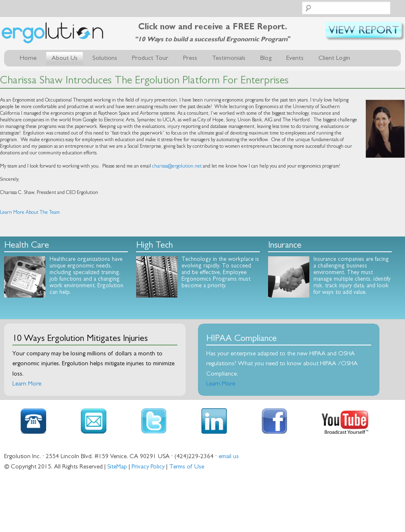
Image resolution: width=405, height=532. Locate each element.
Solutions (105, 59)
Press (190, 59)
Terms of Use (187, 467)
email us (229, 457)
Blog (266, 59)
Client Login (334, 59)
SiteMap (117, 467)
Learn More (27, 384)
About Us (65, 59)
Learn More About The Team (30, 213)
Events (295, 59)
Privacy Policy (148, 467)
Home (28, 59)
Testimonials (229, 59)
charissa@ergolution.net (177, 167)
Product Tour (150, 59)
